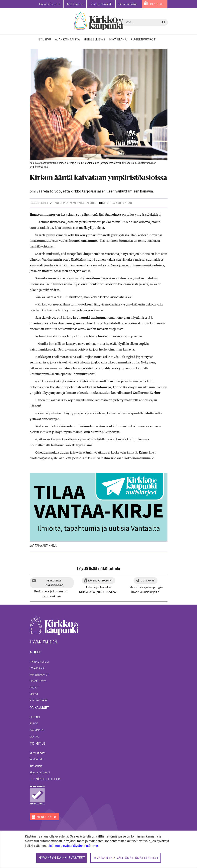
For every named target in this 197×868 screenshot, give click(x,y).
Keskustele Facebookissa (54, 583)
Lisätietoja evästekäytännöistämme (73, 846)
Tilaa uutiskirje (128, 4)
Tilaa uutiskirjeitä (40, 772)
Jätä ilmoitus (75, 4)
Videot (34, 694)
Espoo (34, 723)
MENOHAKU (157, 4)
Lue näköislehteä (50, 4)
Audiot (34, 687)
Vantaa (34, 736)
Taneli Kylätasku (65, 203)
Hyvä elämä (37, 668)
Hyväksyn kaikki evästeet (62, 858)
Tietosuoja (36, 766)
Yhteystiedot (38, 753)
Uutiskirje (148, 580)
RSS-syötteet (39, 700)
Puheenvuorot (39, 675)
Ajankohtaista (39, 662)
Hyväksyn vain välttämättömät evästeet (126, 858)
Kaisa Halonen (87, 203)
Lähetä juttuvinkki (101, 4)
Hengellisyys (38, 681)
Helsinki (35, 717)
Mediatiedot (37, 759)
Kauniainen (37, 730)
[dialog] (98, 849)
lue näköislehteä (44, 779)
